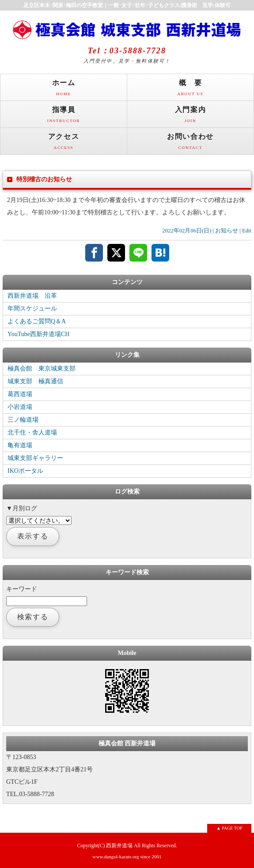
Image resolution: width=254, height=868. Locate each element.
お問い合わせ (190, 144)
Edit (247, 231)
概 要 (190, 90)
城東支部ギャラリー (35, 458)
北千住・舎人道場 (32, 432)
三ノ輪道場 (23, 420)
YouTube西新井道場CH (38, 334)
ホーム (64, 90)
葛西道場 (20, 394)
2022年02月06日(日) (187, 231)
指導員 (64, 117)
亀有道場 (20, 445)
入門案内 (190, 117)
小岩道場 (20, 407)
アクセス (64, 144)
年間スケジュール (32, 309)
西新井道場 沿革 (32, 296)
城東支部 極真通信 (35, 381)
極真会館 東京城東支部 (42, 369)
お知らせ (227, 231)
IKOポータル (25, 471)
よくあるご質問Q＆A (37, 321)
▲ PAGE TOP (229, 828)
